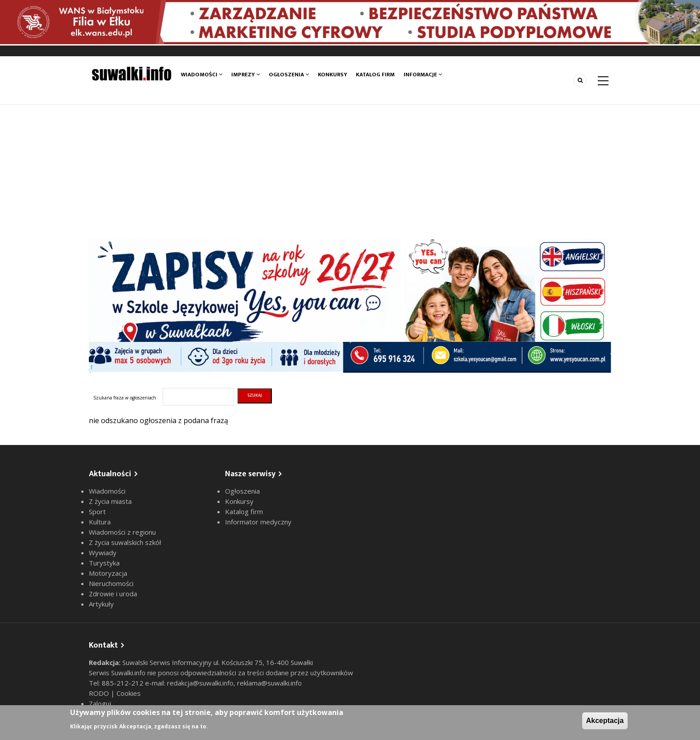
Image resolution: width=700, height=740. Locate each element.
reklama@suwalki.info (269, 683)
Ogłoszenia (289, 75)
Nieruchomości (111, 583)
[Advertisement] (350, 172)
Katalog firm (376, 75)
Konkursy (333, 75)
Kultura (100, 522)
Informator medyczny (258, 522)
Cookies (129, 693)
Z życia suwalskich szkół (125, 542)
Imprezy (246, 75)
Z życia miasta (110, 501)
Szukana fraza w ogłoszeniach (125, 398)
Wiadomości (202, 75)
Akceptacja (605, 721)
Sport (97, 511)
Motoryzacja (108, 573)
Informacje (423, 75)
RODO (100, 693)
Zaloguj (100, 703)
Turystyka (104, 563)
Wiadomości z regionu (122, 532)
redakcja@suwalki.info (200, 683)
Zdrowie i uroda (113, 594)
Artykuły (101, 604)
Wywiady (103, 553)
